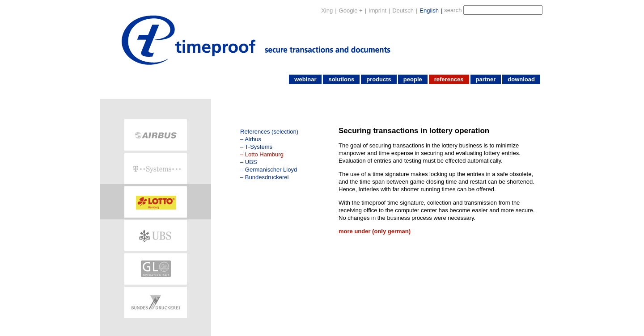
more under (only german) (375, 231)
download (521, 79)
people (413, 79)
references (449, 79)
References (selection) (269, 132)
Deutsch (403, 10)
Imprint (377, 10)
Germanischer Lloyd (271, 170)
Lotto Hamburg (264, 154)
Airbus (253, 139)
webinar (305, 79)
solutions (341, 79)
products (379, 79)
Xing (327, 10)
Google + (351, 10)
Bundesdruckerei (267, 177)
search (453, 10)
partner (486, 79)
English (429, 10)
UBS (251, 162)
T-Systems (259, 147)
